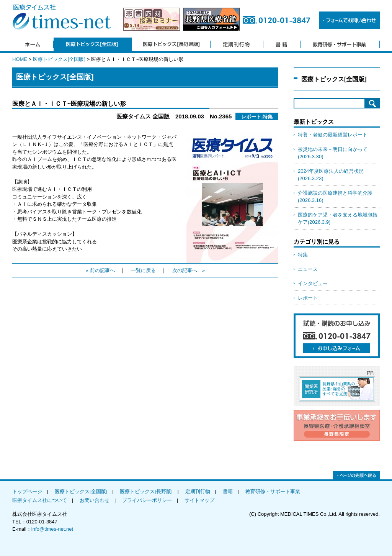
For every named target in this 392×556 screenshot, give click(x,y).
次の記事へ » (189, 270)
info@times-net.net (52, 529)
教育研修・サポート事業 (273, 491)
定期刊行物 (198, 491)
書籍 (228, 491)
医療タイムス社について (40, 500)
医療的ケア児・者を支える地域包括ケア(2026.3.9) (338, 219)
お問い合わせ (95, 500)
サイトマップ (199, 500)
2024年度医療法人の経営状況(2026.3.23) (331, 175)
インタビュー (313, 283)
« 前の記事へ (100, 270)
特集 (303, 255)
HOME (20, 59)
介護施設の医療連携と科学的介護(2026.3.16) (335, 197)
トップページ (27, 491)
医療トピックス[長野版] (146, 491)
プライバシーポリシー (147, 500)
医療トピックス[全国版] (59, 59)
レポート (308, 298)
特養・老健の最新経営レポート (333, 135)
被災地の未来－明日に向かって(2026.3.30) (333, 153)
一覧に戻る (143, 270)
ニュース (308, 269)
